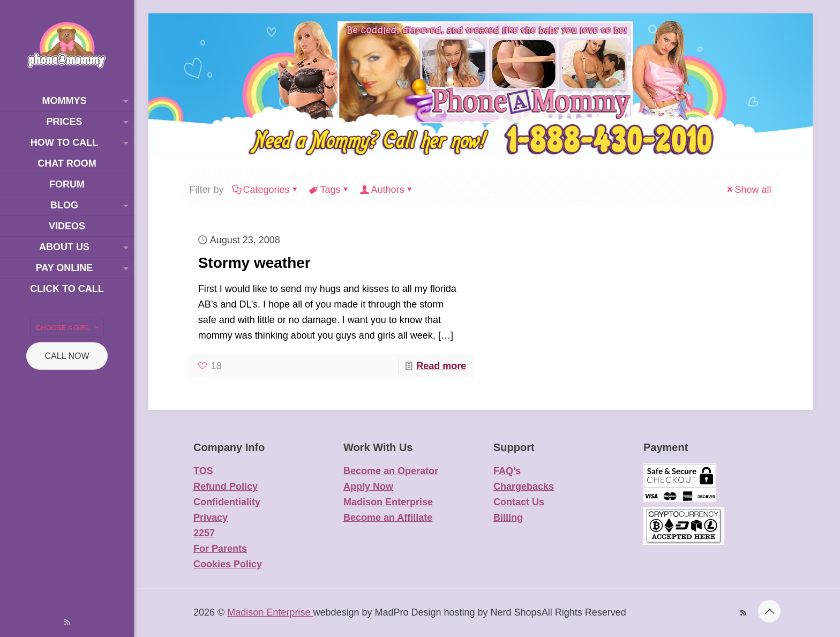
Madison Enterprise (388, 502)
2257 (204, 533)
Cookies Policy (228, 564)
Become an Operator (391, 471)
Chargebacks (524, 486)
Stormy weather (254, 263)
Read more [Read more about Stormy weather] (441, 366)
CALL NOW (67, 356)
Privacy (211, 518)
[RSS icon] (67, 622)
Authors (387, 190)
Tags (330, 190)
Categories (266, 190)
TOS (203, 471)
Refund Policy (226, 486)
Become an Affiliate (388, 518)
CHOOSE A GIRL (68, 328)
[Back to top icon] (769, 611)
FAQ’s (507, 471)
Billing (508, 518)
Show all (748, 190)
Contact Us (519, 502)
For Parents (220, 549)
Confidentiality (227, 502)
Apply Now (368, 486)
